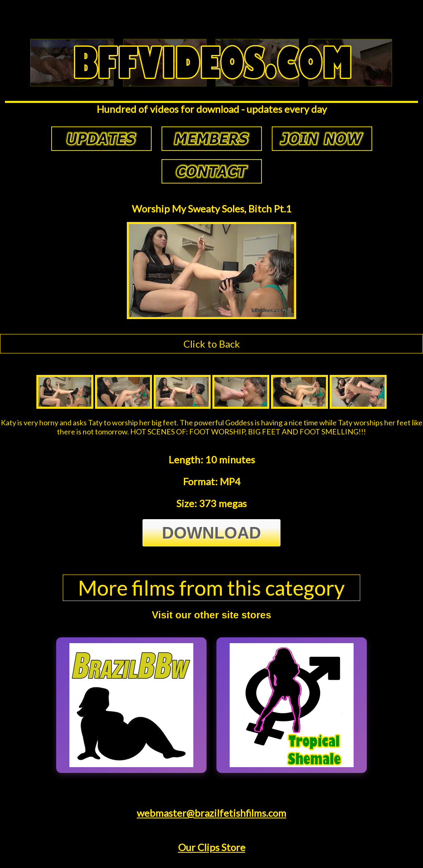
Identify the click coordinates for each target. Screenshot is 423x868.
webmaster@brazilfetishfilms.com (211, 813)
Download (211, 533)
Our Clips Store (212, 847)
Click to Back (212, 344)
